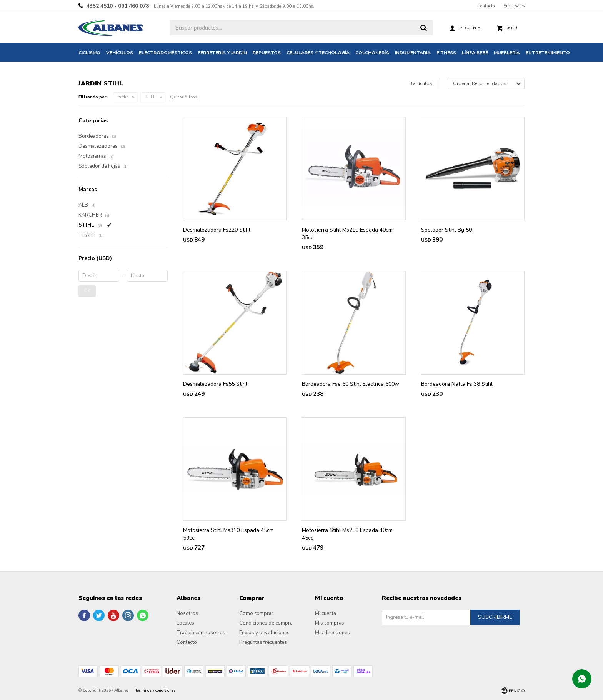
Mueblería (507, 53)
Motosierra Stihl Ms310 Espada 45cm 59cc (228, 534)
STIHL (150, 97)
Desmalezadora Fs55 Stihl (215, 384)
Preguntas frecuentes (263, 642)
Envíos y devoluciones (264, 633)
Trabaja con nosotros (201, 633)
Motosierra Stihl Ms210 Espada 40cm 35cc (347, 234)
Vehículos (120, 53)
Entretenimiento (548, 53)
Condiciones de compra (266, 623)
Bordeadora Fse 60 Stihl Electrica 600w (351, 384)
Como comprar (256, 613)
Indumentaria (413, 53)
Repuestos (267, 53)
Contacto (486, 6)
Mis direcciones (332, 633)
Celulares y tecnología (318, 53)
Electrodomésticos (165, 53)
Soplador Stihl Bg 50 (446, 230)
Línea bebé (475, 53)
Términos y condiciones (155, 690)
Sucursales (514, 6)
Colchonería (372, 53)
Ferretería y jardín (222, 53)
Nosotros (187, 613)
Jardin (123, 97)
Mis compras (330, 623)
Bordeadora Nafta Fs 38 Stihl (457, 384)
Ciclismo (89, 53)
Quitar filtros (184, 97)
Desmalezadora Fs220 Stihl (217, 230)
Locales (185, 623)
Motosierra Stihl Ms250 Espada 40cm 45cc (347, 534)
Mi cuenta (326, 613)
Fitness (446, 53)
